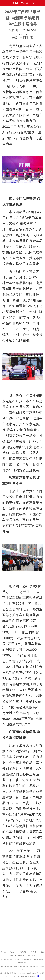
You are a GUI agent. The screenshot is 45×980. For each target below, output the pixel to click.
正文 (32, 3)
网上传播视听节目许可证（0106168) (13, 973)
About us (13, 952)
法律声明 (21, 956)
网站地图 (31, 956)
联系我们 (24, 952)
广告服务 (34, 952)
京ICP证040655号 (32, 973)
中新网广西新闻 (19, 3)
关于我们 (4, 952)
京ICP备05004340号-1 (29, 977)
